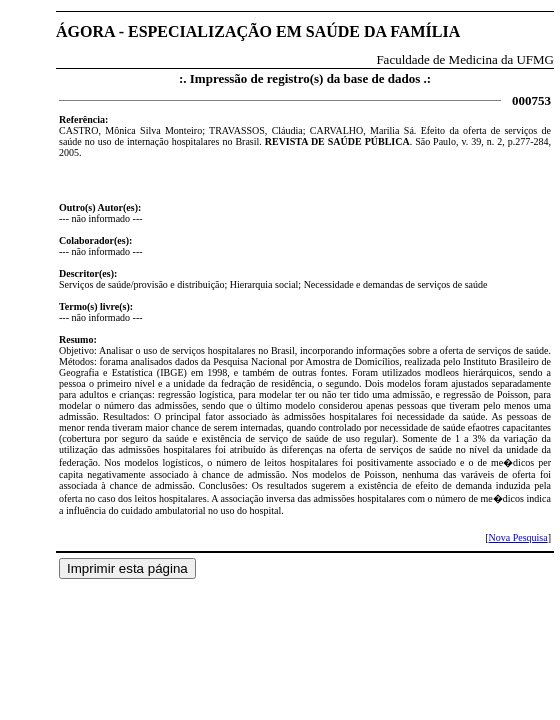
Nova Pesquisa (517, 537)
